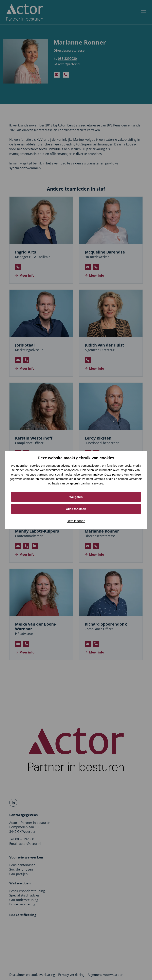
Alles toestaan (76, 509)
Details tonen (76, 521)
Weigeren (76, 497)
